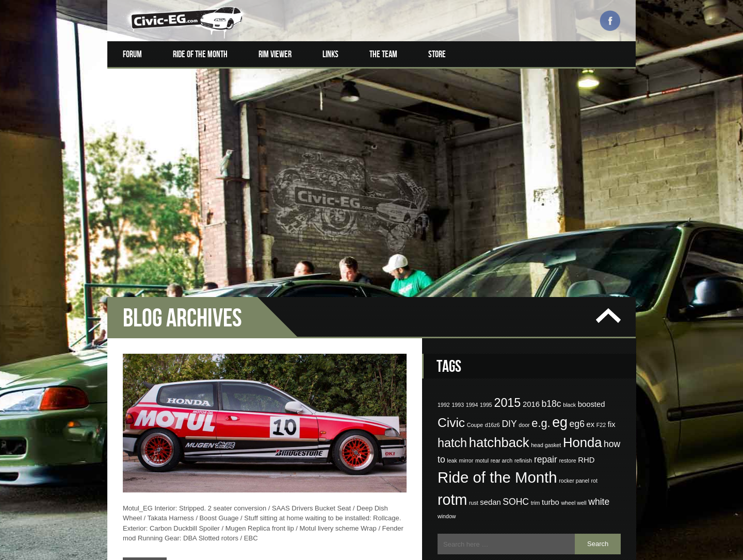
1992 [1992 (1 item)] (444, 310)
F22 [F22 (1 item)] (601, 331)
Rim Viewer (275, 54)
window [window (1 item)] (447, 422)
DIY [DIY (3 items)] (509, 330)
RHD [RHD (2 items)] (586, 366)
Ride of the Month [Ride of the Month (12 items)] (497, 383)
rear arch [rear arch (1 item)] (502, 366)
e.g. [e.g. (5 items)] (541, 329)
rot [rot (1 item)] (594, 386)
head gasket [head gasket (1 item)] (546, 351)
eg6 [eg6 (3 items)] (577, 330)
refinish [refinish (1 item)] (523, 366)
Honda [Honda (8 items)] (583, 348)
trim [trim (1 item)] (536, 408)
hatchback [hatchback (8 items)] (499, 348)
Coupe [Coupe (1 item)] (475, 331)
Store (437, 54)
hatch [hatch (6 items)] (452, 349)
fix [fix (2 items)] (612, 330)
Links (330, 54)
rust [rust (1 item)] (474, 408)
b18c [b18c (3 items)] (551, 309)
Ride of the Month (200, 54)
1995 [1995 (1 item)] (486, 310)
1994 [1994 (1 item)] (472, 310)
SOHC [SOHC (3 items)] (516, 407)
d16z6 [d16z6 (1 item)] (492, 331)
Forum (132, 54)
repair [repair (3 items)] (546, 365)
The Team (383, 54)
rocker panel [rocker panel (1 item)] (574, 386)
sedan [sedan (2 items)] (490, 408)
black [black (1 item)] (569, 310)
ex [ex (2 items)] (591, 330)
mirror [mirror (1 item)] (466, 366)
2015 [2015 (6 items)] (507, 308)
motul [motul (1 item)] (482, 366)
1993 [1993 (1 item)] (458, 310)
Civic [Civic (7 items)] (451, 328)
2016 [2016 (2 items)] (531, 310)
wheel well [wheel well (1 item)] (574, 408)
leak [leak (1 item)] (452, 366)
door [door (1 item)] (524, 331)
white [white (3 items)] (599, 407)
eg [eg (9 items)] (560, 328)
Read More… (148, 469)
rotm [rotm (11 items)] (452, 405)
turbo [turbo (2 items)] (551, 408)
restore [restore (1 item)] (567, 366)
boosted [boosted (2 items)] (592, 310)
